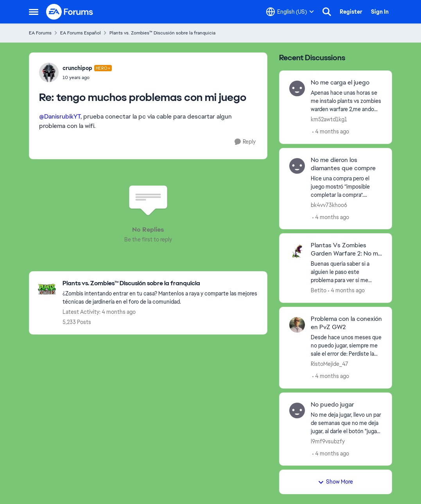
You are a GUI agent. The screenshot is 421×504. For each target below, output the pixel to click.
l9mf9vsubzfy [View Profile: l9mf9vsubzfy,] (328, 441)
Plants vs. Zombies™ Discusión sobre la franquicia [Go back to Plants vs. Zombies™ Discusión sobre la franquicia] (162, 33)
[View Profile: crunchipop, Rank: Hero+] (49, 72)
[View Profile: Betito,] (297, 251)
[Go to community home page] (70, 12)
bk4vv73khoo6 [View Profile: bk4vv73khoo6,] (329, 205)
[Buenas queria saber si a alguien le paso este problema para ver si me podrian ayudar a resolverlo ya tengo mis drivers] (347, 272)
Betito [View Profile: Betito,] (319, 290)
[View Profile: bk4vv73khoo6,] (297, 166)
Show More (335, 482)
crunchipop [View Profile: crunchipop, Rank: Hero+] (77, 68)
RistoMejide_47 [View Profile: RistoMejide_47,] (330, 364)
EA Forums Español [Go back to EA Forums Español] (81, 33)
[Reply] (245, 142)
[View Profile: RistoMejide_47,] (297, 325)
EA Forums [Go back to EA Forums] (40, 33)
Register (351, 12)
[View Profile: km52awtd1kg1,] (297, 88)
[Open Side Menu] (34, 12)
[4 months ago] (331, 132)
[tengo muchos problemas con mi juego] (87, 77)
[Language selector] (290, 12)
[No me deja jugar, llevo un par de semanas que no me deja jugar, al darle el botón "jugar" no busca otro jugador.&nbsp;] (347, 423)
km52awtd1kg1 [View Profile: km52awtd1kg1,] (329, 119)
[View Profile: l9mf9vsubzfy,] (297, 410)
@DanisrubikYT (60, 116)
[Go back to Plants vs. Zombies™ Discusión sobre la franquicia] (161, 283)
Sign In (380, 12)
